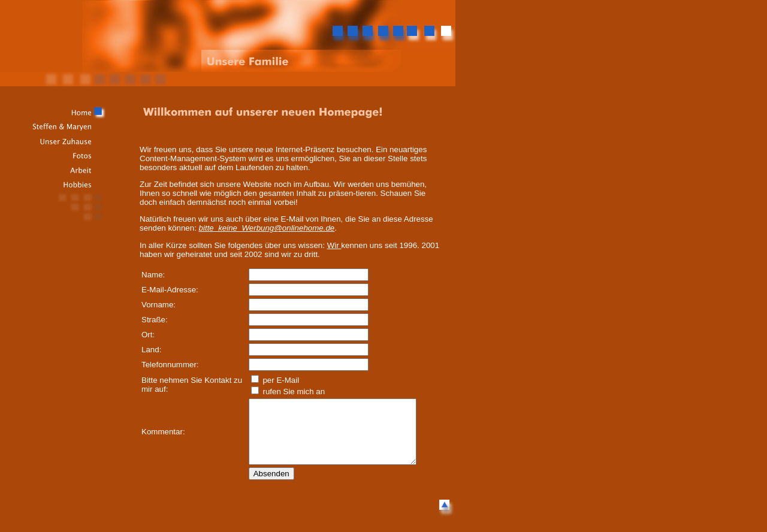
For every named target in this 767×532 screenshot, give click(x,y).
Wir (334, 245)
